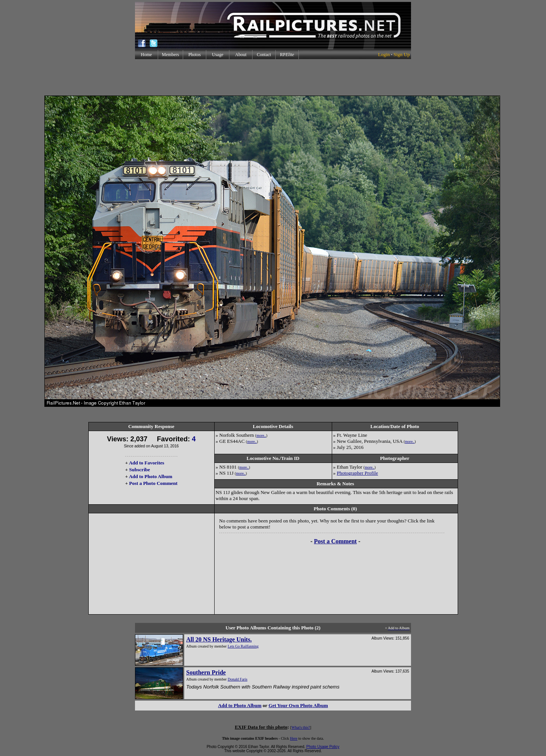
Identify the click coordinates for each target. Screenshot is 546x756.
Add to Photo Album (151, 476)
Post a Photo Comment (153, 483)
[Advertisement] (273, 77)
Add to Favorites (147, 463)
